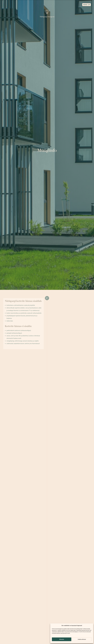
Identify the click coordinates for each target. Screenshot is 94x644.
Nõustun (62, 639)
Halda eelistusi (82, 639)
